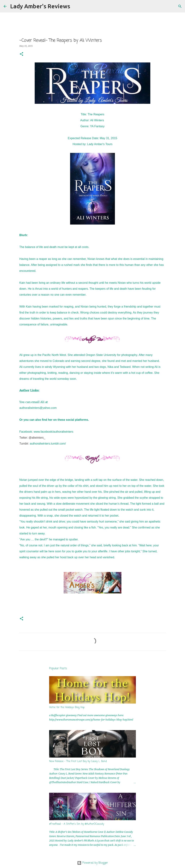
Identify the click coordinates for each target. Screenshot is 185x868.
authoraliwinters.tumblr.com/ (48, 444)
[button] (21, 54)
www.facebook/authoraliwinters (53, 432)
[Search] (75, 6)
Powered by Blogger (93, 863)
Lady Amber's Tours (100, 144)
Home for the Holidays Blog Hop (67, 707)
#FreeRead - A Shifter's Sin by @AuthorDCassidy (77, 824)
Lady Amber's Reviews (40, 6)
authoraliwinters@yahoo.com (38, 408)
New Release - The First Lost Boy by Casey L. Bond (78, 761)
